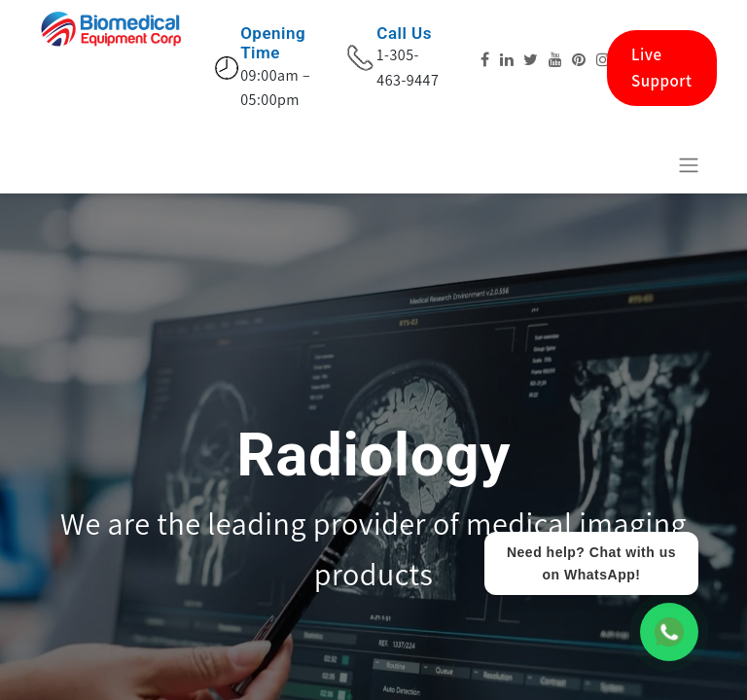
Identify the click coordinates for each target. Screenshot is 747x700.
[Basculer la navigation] (689, 165)
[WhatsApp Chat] (669, 632)
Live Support (662, 68)
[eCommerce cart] (641, 164)
